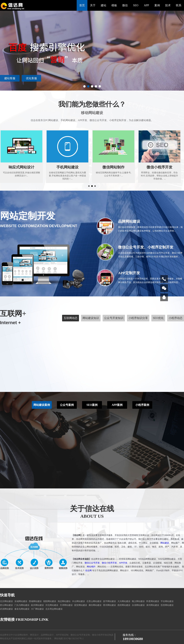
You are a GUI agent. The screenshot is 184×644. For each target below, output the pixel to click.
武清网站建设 (6, 609)
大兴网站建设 (124, 601)
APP (146, 5)
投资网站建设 (167, 605)
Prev (4, 45)
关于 (93, 5)
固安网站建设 (81, 605)
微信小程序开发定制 (102, 635)
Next (180, 45)
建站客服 (10, 78)
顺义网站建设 (138, 601)
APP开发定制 (62, 635)
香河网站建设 (109, 605)
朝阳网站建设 (50, 601)
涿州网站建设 (153, 605)
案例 (157, 5)
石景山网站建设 (94, 601)
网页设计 (34, 635)
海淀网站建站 (64, 601)
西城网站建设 (35, 601)
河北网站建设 (52, 605)
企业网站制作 (21, 635)
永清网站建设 (138, 605)
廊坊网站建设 (95, 605)
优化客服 (31, 78)
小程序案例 (142, 399)
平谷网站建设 (167, 601)
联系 (179, 5)
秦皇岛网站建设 (22, 609)
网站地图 (59, 639)
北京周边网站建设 (54, 609)
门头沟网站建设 (22, 605)
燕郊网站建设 (124, 605)
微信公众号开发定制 (80, 635)
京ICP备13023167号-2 (73, 639)
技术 (168, 5)
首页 (82, 5)
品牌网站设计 (47, 635)
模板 (114, 5)
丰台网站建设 (79, 601)
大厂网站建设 (37, 609)
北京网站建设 (6, 601)
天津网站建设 (66, 605)
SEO (136, 5)
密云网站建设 (6, 605)
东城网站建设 (21, 601)
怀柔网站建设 (153, 601)
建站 (103, 5)
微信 (125, 5)
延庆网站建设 (37, 605)
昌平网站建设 (109, 601)
